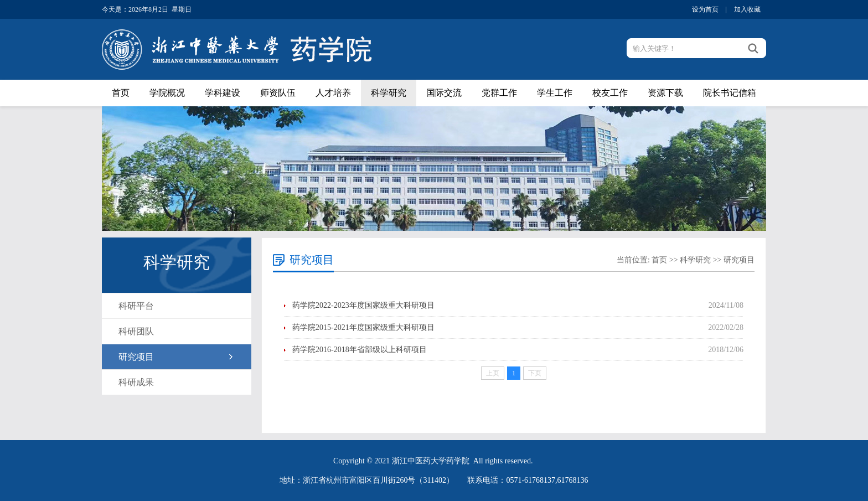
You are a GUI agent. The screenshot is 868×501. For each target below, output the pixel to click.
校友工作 (610, 93)
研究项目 (136, 357)
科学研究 (389, 93)
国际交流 (444, 93)
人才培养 (333, 93)
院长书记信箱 (730, 93)
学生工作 (555, 93)
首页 (121, 93)
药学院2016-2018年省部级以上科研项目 (360, 350)
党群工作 (499, 93)
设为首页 (705, 9)
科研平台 (136, 306)
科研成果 (136, 382)
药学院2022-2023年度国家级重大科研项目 (363, 305)
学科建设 (223, 93)
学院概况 (167, 93)
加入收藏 (747, 9)
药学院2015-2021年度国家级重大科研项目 (363, 327)
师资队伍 (278, 93)
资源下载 (665, 93)
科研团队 (136, 331)
